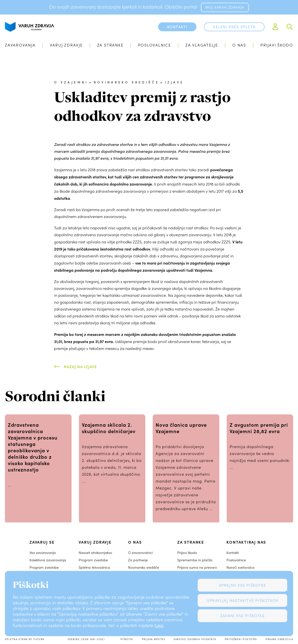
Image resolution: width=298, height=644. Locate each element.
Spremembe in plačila (195, 560)
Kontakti (233, 553)
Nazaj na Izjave (80, 366)
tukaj (159, 625)
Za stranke (110, 45)
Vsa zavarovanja (43, 553)
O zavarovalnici (140, 553)
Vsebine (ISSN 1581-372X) (86, 639)
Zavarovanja (20, 45)
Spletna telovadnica (94, 567)
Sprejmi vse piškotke (243, 585)
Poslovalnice (155, 45)
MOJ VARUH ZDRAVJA (225, 7)
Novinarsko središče (127, 82)
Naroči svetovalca (240, 567)
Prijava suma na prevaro (197, 567)
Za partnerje (138, 560)
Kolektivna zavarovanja (48, 560)
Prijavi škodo (277, 45)
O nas (239, 45)
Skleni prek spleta (234, 27)
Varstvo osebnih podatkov (195, 639)
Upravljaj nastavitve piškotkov (242, 600)
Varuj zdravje (66, 45)
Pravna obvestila (279, 639)
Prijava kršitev (154, 639)
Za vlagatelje (202, 45)
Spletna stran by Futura (25, 639)
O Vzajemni (71, 82)
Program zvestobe (44, 567)
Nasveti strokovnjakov (95, 553)
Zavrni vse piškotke (242, 616)
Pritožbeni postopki (241, 639)
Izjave (174, 82)
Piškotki (127, 639)
